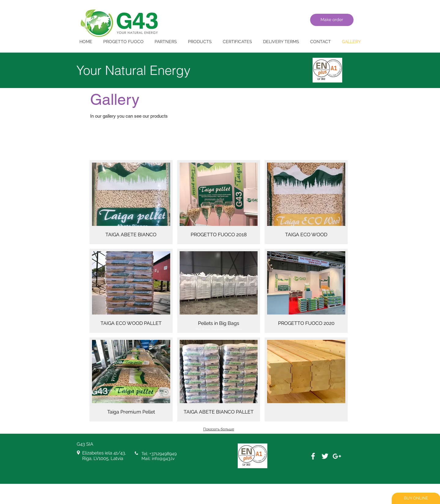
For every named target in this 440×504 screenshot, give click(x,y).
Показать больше (219, 429)
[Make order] (332, 20)
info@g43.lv (163, 458)
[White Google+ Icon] (337, 456)
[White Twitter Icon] (325, 456)
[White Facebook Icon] (313, 456)
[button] (131, 202)
